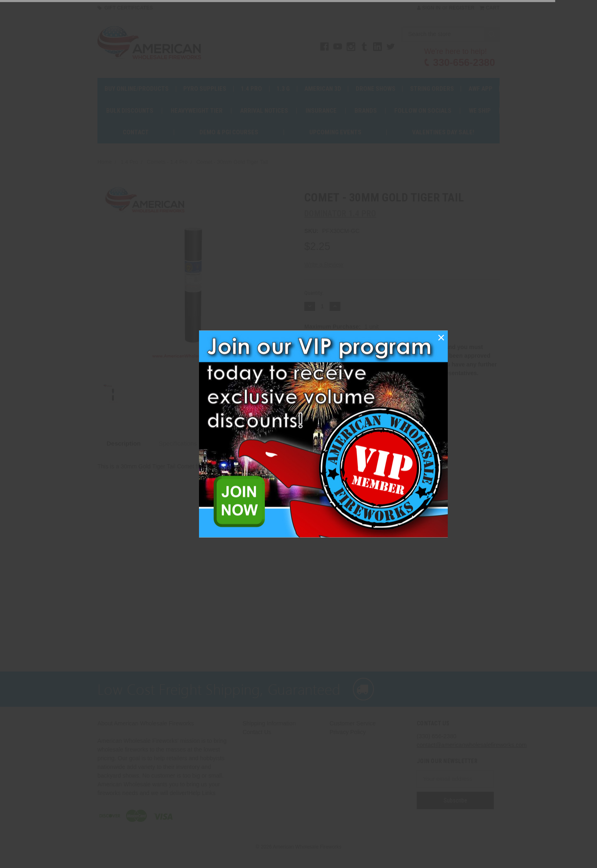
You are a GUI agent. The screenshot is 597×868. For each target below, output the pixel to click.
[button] (441, 337)
